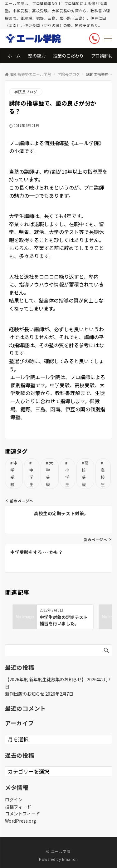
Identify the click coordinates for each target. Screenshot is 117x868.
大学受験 (49, 474)
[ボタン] (94, 38)
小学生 (67, 477)
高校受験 (85, 474)
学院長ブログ (26, 92)
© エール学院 (58, 851)
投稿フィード (18, 807)
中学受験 (14, 474)
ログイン (14, 799)
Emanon (70, 859)
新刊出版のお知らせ (25, 694)
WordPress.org (21, 821)
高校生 (103, 477)
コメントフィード (22, 814)
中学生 (32, 477)
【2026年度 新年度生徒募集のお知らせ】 (45, 679)
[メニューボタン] (108, 38)
